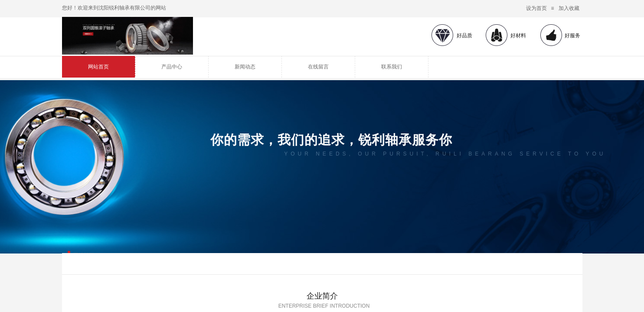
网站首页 (98, 67)
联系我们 (392, 67)
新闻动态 (245, 67)
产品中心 (172, 67)
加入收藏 (569, 8)
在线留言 (318, 67)
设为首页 (536, 8)
